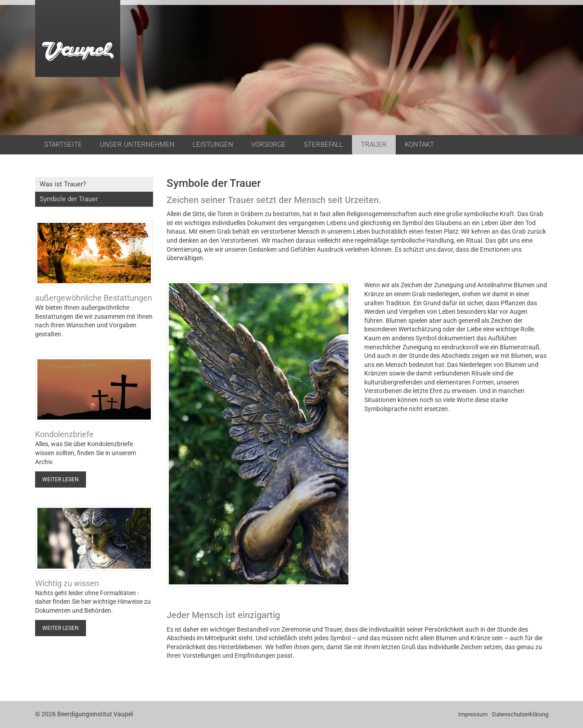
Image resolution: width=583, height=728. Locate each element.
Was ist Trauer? (63, 184)
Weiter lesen (61, 479)
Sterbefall (323, 145)
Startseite (63, 145)
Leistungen (213, 145)
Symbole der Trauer (69, 199)
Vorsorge (269, 145)
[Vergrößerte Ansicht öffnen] (259, 434)
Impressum (473, 714)
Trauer (374, 145)
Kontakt (419, 145)
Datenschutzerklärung (520, 714)
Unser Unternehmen (137, 145)
